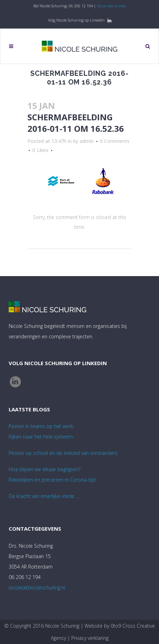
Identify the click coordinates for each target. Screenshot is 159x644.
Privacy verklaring (90, 638)
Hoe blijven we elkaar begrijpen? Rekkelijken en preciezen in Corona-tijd (52, 474)
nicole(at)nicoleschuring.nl (37, 587)
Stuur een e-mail (112, 6)
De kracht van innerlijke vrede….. (44, 496)
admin (87, 141)
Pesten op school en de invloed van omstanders (63, 453)
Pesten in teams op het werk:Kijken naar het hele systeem (41, 431)
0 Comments (115, 141)
